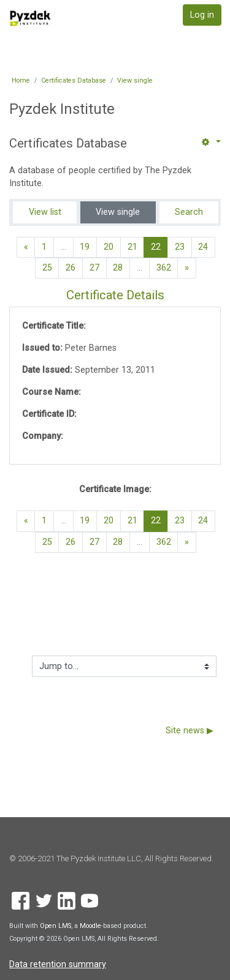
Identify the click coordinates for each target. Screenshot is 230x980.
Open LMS (56, 926)
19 (85, 247)
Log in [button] (202, 15)
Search (189, 212)
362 (164, 268)
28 (118, 268)
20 (109, 247)
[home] (30, 18)
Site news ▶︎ (190, 731)
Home (21, 80)
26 (71, 268)
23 (180, 247)
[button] (210, 142)
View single (135, 80)
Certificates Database (74, 80)
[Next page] (187, 268)
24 (203, 247)
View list (45, 212)
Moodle (90, 926)
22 (159, 247)
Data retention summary (58, 964)
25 (47, 268)
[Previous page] (26, 247)
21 (132, 247)
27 (94, 268)
